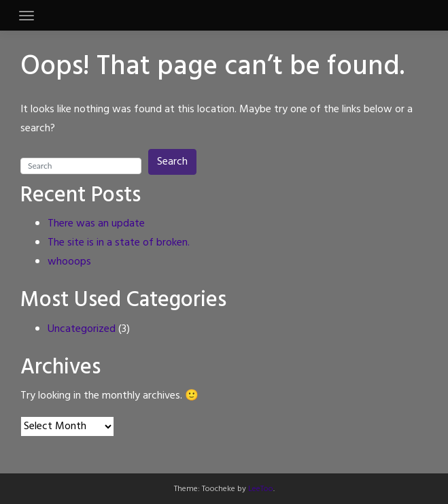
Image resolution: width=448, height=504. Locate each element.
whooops (69, 262)
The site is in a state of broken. (119, 243)
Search (172, 162)
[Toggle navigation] (27, 16)
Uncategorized (82, 329)
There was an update (96, 224)
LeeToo (261, 489)
